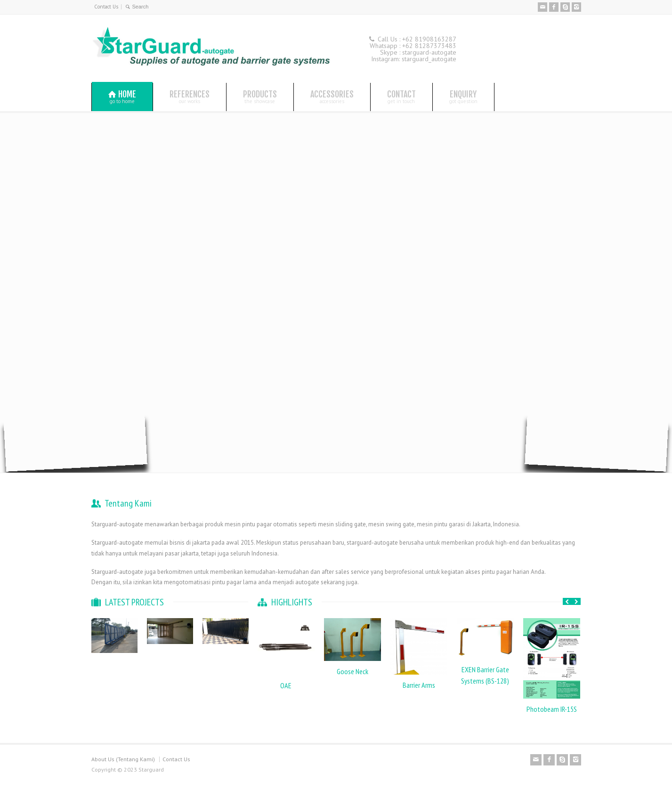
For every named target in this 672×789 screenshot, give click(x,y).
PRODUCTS (260, 97)
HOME (122, 97)
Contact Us (106, 7)
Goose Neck (352, 671)
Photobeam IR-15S (552, 709)
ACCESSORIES (332, 97)
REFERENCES (190, 97)
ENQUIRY (463, 97)
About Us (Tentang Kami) (123, 759)
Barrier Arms (419, 685)
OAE (286, 685)
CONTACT (401, 97)
